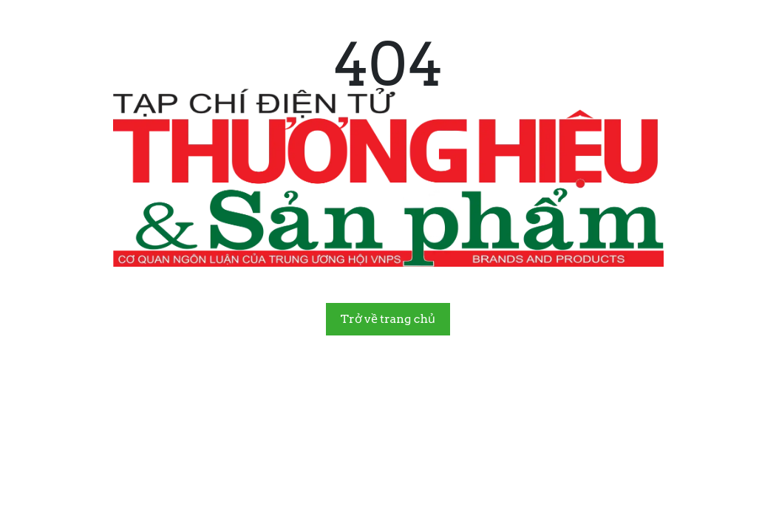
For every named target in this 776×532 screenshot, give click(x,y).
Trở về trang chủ (388, 319)
